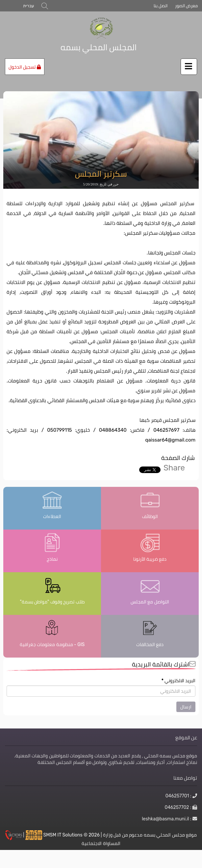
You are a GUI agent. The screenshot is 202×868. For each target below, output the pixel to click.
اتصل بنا (161, 6)
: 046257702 (181, 807)
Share (174, 468)
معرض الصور (186, 6)
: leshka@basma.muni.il (169, 819)
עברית (28, 6)
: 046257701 (181, 796)
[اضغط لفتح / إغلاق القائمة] (189, 67)
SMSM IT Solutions (64, 835)
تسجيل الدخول (25, 67)
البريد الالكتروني (178, 681)
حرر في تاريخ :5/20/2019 (101, 184)
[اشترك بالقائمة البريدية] (101, 691)
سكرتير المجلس (101, 174)
